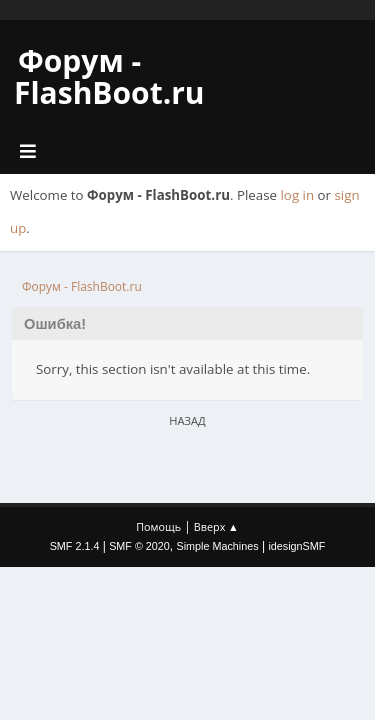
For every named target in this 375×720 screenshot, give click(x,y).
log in (298, 195)
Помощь (158, 526)
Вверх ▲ (216, 526)
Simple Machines (218, 546)
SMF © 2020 (139, 546)
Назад (187, 420)
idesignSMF (296, 546)
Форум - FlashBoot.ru (109, 76)
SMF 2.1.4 (75, 546)
